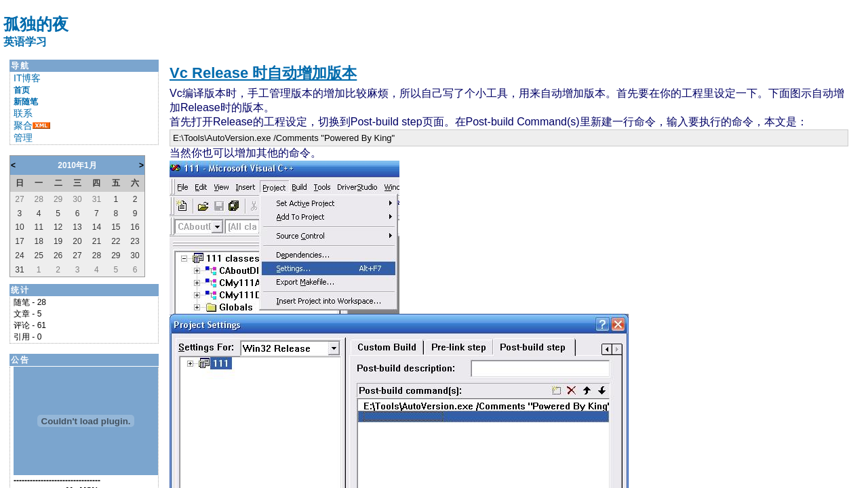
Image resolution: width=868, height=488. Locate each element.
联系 (23, 113)
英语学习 (25, 42)
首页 (22, 90)
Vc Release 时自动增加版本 (263, 73)
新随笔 (26, 102)
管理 (23, 138)
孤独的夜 (36, 24)
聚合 (23, 125)
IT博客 (27, 78)
